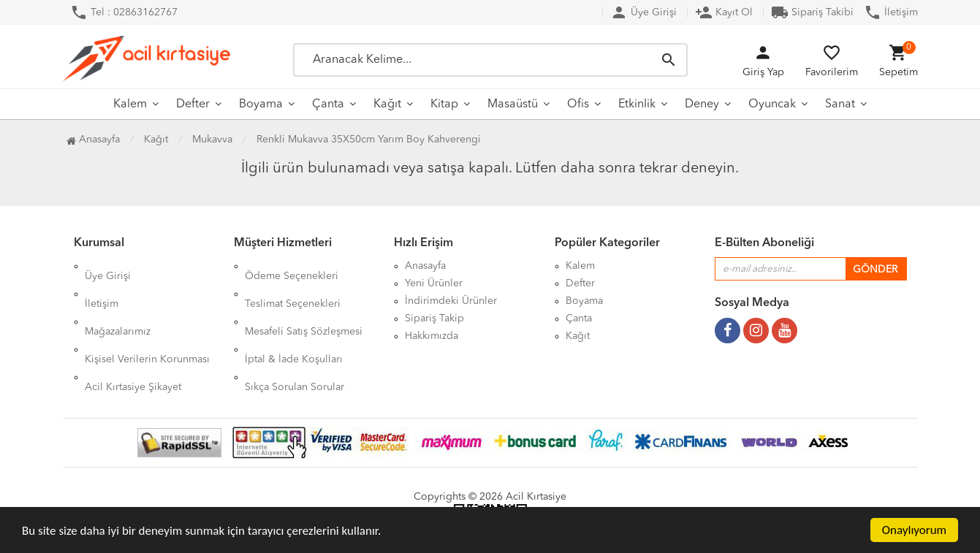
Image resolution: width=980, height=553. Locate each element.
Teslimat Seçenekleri (293, 283)
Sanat (840, 104)
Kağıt (387, 104)
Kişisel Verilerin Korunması (147, 319)
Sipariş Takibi (812, 12)
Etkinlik (637, 104)
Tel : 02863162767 (124, 12)
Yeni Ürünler (434, 283)
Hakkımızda (432, 336)
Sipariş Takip (434, 319)
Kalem (130, 104)
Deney (702, 104)
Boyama (261, 104)
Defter (193, 104)
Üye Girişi (643, 12)
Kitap (444, 104)
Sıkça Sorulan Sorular (295, 336)
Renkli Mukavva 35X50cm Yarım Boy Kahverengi (369, 140)
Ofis (578, 104)
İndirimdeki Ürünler (451, 301)
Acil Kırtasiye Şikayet (133, 336)
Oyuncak (772, 104)
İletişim (891, 12)
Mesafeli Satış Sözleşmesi (304, 301)
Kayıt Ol (724, 12)
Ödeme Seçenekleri (292, 266)
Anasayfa (93, 140)
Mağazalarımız (118, 301)
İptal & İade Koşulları (294, 319)
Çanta (328, 104)
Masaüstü (513, 104)
